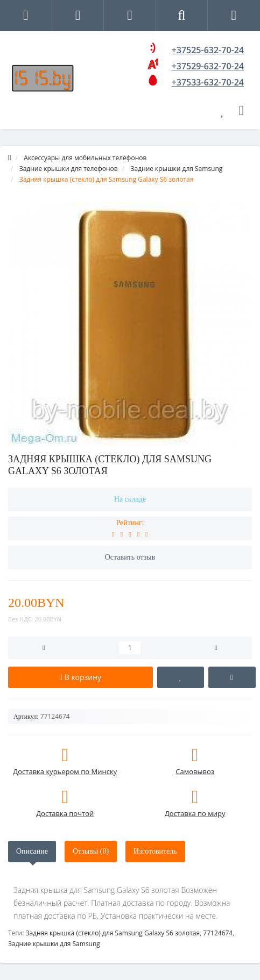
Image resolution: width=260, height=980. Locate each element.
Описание (32, 851)
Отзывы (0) (91, 851)
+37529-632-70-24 (208, 66)
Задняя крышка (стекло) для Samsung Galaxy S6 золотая (113, 933)
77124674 (218, 933)
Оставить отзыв (130, 557)
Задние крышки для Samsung (54, 944)
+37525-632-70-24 (208, 50)
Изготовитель (155, 851)
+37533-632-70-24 (208, 82)
